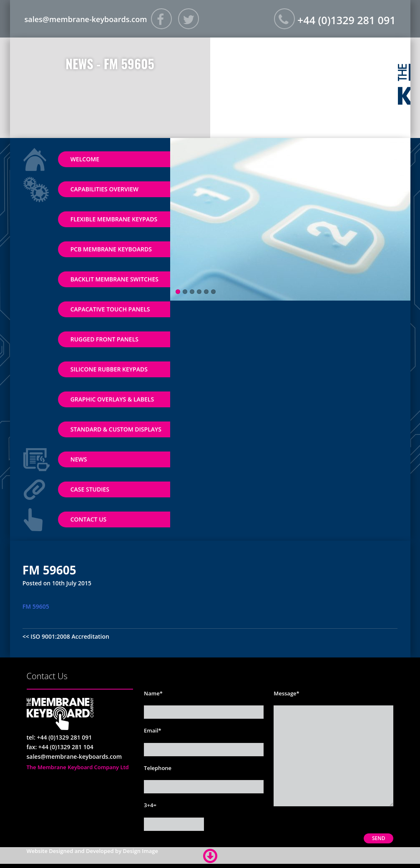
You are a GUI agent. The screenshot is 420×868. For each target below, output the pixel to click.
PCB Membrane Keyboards (111, 249)
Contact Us (89, 519)
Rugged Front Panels (104, 339)
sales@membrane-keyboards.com (86, 19)
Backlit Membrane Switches (114, 279)
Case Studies (90, 489)
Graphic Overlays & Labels (112, 399)
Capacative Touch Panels (110, 309)
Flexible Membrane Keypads (114, 219)
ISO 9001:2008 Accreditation (70, 636)
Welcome (85, 159)
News (79, 459)
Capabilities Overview (104, 189)
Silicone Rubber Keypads (109, 369)
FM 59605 (36, 606)
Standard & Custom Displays (116, 429)
